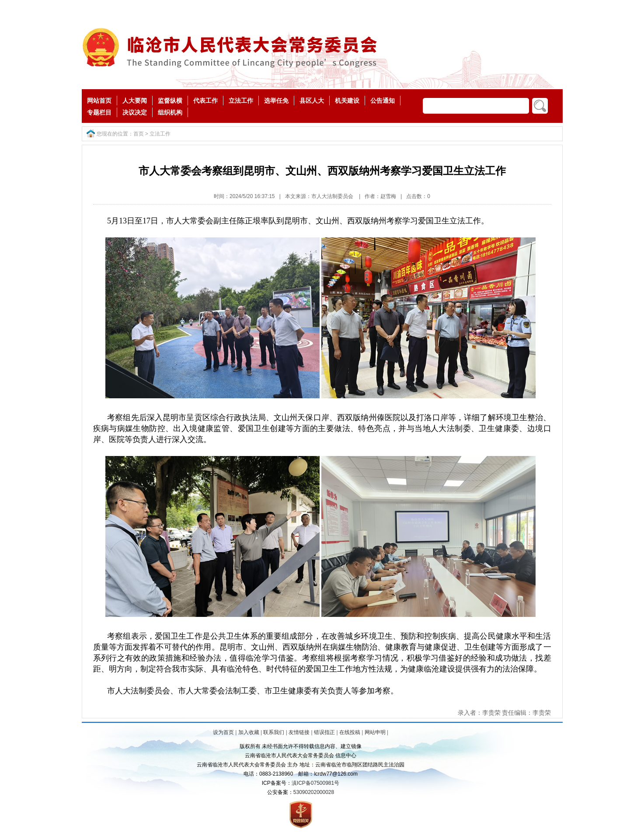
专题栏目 (99, 112)
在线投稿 (350, 732)
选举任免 (276, 101)
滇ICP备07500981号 (315, 783)
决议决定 (135, 112)
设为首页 (223, 732)
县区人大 (312, 101)
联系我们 (274, 732)
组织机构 (170, 112)
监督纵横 (170, 101)
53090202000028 (314, 792)
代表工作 (205, 101)
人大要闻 (135, 101)
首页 (139, 134)
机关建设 (347, 101)
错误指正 (324, 732)
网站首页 (99, 101)
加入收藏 (249, 732)
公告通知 (383, 101)
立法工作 (241, 101)
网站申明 (375, 732)
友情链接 (299, 732)
